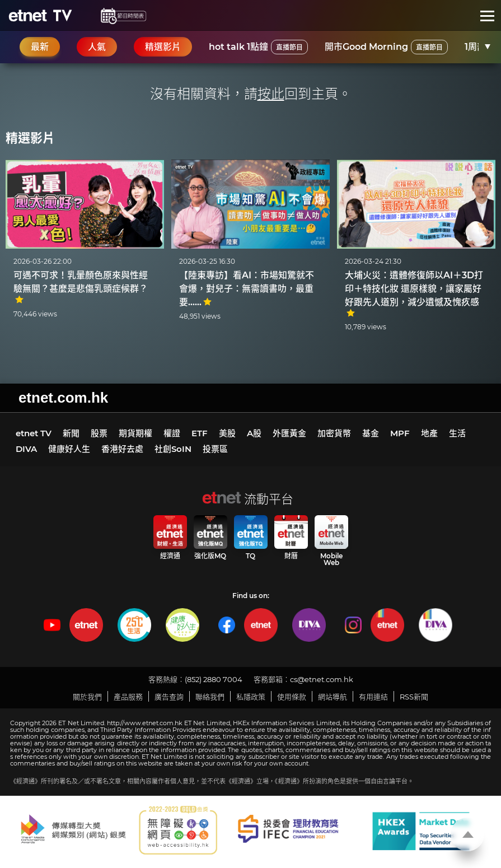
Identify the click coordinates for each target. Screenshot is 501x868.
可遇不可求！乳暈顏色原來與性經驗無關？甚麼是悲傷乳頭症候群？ (81, 287)
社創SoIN (173, 449)
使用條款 (292, 697)
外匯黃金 (289, 433)
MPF (400, 433)
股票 (99, 433)
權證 (172, 433)
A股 (254, 433)
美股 (227, 433)
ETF (200, 433)
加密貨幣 (334, 433)
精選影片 (30, 138)
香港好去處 (122, 449)
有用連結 (373, 697)
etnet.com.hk (63, 398)
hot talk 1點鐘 (258, 47)
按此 (271, 94)
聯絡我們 (210, 697)
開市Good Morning (386, 47)
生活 (457, 433)
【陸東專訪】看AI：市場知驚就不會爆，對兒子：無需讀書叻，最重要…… (247, 289)
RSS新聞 (414, 697)
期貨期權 (135, 433)
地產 (429, 433)
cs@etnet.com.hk (322, 679)
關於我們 (87, 697)
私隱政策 (251, 697)
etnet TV (34, 433)
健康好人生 (69, 449)
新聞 (71, 433)
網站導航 (333, 697)
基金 (371, 433)
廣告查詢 (169, 697)
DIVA (26, 449)
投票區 (215, 449)
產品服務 (128, 697)
